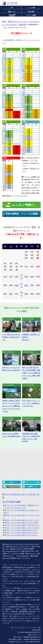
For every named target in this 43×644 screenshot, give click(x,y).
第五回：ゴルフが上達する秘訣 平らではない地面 (21, 523)
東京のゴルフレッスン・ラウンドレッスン (18, 546)
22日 (26, 285)
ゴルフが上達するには (23, 556)
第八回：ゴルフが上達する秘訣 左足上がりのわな (21, 530)
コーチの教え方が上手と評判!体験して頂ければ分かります (11, 337)
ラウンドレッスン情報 (18, 553)
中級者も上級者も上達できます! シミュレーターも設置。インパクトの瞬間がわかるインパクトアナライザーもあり (11, 406)
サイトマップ (26, 558)
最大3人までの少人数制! (10, 434)
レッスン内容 (31, 8)
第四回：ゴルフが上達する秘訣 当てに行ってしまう (22, 520)
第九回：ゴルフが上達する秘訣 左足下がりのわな (21, 533)
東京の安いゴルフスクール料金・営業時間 (22, 549)
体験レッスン (12, 12)
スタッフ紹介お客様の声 (12, 15)
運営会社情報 (34, 556)
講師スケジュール (30, 553)
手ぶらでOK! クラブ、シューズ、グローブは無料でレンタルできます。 (31, 403)
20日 (17, 285)
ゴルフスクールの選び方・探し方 (12, 558)
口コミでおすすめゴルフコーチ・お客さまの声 (16, 551)
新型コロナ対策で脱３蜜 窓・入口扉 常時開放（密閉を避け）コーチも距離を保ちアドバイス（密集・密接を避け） (31, 373)
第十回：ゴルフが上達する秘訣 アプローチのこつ (21, 535)
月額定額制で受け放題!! (30, 434)
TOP (12, 8)
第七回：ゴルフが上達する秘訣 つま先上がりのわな (22, 528)
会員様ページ (6, 553)
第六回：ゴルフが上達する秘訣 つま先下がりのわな (22, 525)
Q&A (37, 551)
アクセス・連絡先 (31, 15)
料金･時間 (31, 12)
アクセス (32, 551)
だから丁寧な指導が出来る (11, 436)
